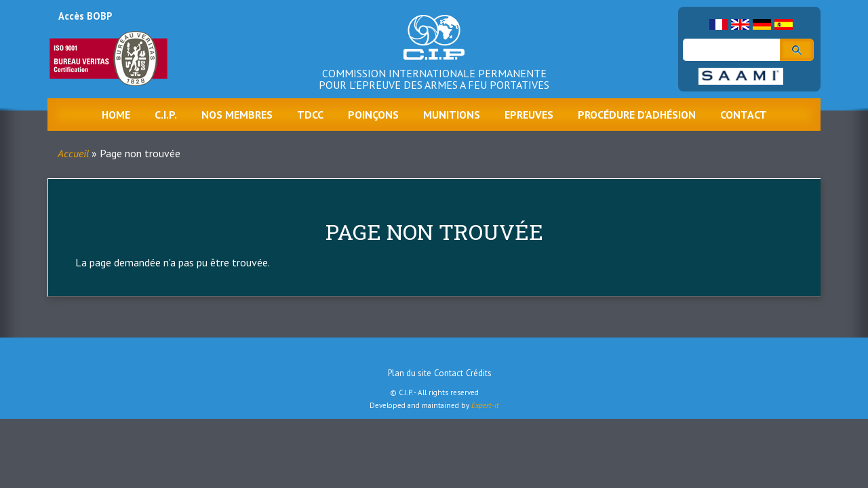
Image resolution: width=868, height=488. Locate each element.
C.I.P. (166, 115)
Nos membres (237, 115)
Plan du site (410, 373)
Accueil (73, 153)
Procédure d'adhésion (637, 115)
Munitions (452, 115)
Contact (744, 115)
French (718, 24)
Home (116, 115)
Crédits (479, 373)
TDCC (310, 115)
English (740, 24)
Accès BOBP (85, 16)
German (762, 24)
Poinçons (373, 115)
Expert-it (485, 405)
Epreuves (529, 115)
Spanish (784, 24)
